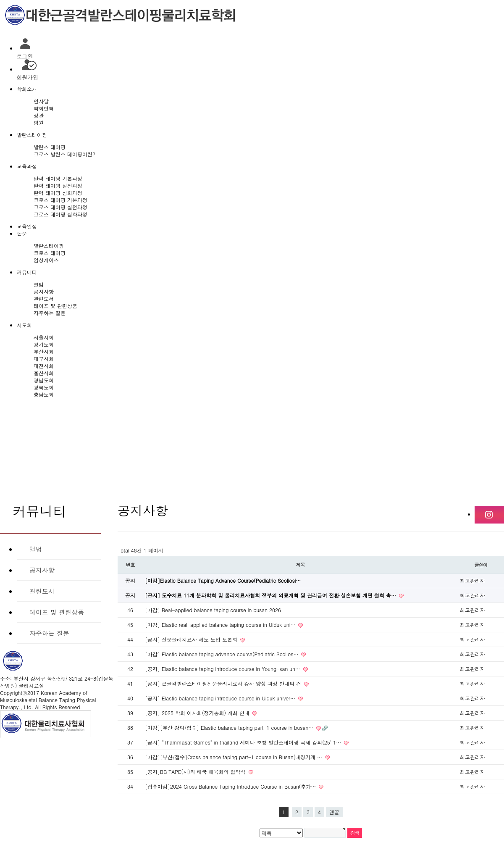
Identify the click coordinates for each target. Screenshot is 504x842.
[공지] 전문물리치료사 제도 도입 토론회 (192, 639)
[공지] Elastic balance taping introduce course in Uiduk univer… (221, 698)
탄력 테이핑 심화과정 (58, 193)
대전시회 (44, 366)
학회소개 (27, 89)
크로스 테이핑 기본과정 (60, 200)
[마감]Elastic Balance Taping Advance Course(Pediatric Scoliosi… (223, 580)
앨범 (39, 284)
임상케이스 (46, 260)
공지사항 (44, 291)
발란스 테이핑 (50, 147)
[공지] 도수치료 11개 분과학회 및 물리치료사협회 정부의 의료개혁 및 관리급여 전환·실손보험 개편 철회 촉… (271, 595)
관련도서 (44, 299)
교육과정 (27, 166)
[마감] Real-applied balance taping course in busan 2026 (213, 610)
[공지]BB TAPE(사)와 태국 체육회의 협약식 (196, 772)
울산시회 (44, 373)
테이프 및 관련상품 (55, 306)
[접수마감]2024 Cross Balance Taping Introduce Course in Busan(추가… (231, 786)
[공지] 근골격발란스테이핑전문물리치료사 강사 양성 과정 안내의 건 (224, 683)
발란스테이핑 (32, 135)
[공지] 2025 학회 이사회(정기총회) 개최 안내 (198, 713)
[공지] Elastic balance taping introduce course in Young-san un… (223, 669)
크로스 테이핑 (50, 253)
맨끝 (334, 812)
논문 (22, 233)
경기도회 (44, 344)
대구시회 (44, 359)
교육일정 (27, 226)
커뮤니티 (27, 272)
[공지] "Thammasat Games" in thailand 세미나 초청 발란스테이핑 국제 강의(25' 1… (244, 742)
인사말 (41, 101)
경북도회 (44, 387)
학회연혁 (44, 108)
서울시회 (44, 337)
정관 (39, 115)
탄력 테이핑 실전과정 (58, 186)
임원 (39, 122)
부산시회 (44, 351)
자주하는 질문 (50, 313)
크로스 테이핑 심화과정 (60, 214)
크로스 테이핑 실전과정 (60, 207)
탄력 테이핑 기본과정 (58, 178)
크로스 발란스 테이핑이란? (64, 154)
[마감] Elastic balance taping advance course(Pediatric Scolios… (222, 654)
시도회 (24, 325)
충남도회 (44, 394)
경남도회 (44, 380)
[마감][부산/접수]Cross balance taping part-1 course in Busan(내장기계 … (234, 757)
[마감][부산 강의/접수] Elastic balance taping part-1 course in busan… (230, 728)
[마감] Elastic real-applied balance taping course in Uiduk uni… (221, 625)
